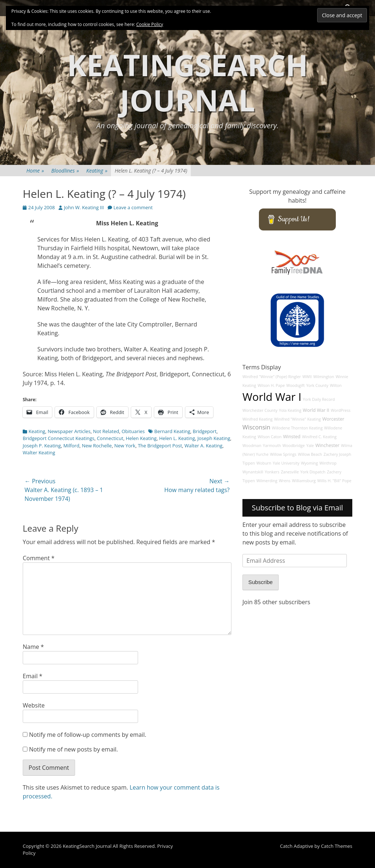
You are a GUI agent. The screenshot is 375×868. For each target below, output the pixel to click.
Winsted (292, 437)
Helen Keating (141, 438)
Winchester (327, 445)
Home (35, 171)
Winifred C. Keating (320, 437)
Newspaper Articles (69, 431)
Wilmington (324, 377)
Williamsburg (304, 481)
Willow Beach (310, 454)
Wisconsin (256, 427)
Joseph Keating (214, 438)
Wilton (336, 385)
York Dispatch (313, 472)
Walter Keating (39, 453)
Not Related (106, 431)
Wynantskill (253, 472)
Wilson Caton (269, 437)
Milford (71, 446)
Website (34, 705)
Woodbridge (294, 446)
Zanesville (290, 472)
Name (33, 647)
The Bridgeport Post (160, 446)
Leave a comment (133, 207)
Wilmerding (267, 481)
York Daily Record (319, 399)
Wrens (285, 481)
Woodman (252, 446)
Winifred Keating (257, 419)
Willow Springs (283, 454)
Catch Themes (337, 846)
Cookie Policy (150, 24)
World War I (272, 397)
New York (125, 446)
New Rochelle (97, 446)
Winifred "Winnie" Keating (297, 419)
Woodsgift (296, 385)
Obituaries (133, 431)
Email (33, 676)
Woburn (264, 463)
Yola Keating (290, 410)
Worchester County (260, 410)
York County (317, 385)
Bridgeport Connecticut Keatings (59, 438)
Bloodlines (65, 171)
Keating (97, 171)
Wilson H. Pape (271, 385)
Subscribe (261, 582)
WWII (307, 377)
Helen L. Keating (177, 438)
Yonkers (272, 472)
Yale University (286, 463)
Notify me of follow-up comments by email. (88, 735)
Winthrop (328, 463)
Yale (310, 446)
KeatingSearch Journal (187, 82)
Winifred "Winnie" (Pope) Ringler (272, 377)
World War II (316, 410)
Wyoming (309, 463)
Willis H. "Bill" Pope (334, 481)
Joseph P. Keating (42, 446)
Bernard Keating (172, 431)
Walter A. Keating (204, 446)
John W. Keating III (84, 207)
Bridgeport (205, 431)
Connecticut (110, 438)
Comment (39, 558)
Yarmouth (272, 446)
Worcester (333, 419)
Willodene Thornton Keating (297, 428)
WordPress (341, 410)
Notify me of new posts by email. (73, 749)
